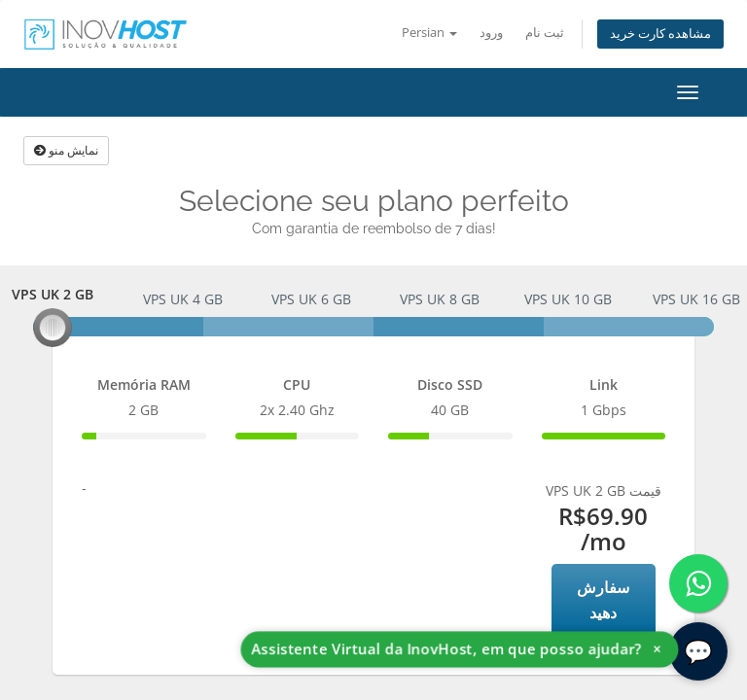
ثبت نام (545, 33)
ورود (491, 33)
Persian (429, 33)
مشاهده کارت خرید (660, 34)
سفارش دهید (603, 600)
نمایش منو (66, 150)
